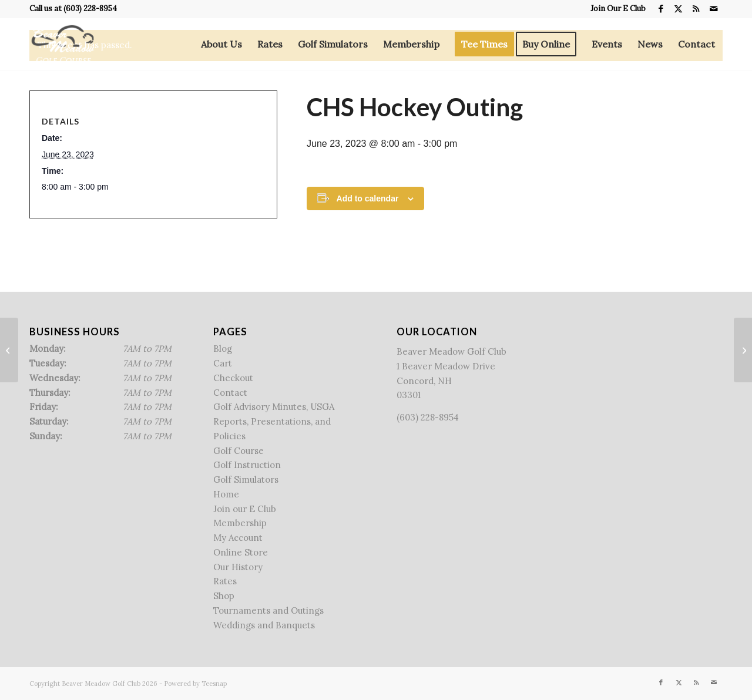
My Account (238, 538)
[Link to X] (678, 9)
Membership (240, 523)
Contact (230, 393)
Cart (223, 363)
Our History (238, 567)
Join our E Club (245, 509)
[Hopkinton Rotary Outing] (743, 350)
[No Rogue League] (9, 350)
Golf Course (239, 451)
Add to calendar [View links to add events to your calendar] (368, 198)
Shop (224, 596)
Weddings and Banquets (264, 625)
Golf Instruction (247, 465)
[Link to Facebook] (661, 9)
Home (226, 494)
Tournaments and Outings (268, 610)
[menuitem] (615, 9)
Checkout (233, 378)
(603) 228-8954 (90, 9)
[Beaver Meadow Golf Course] (63, 44)
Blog (223, 349)
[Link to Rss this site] (696, 9)
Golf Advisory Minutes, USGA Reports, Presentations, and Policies (274, 421)
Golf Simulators (246, 479)
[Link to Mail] (714, 9)
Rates (225, 581)
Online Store (241, 552)
